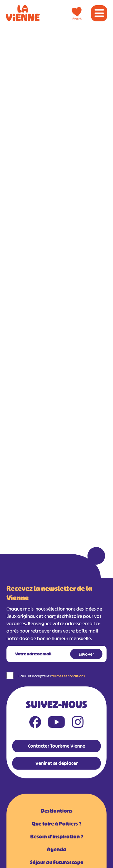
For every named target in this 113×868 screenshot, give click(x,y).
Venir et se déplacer (57, 763)
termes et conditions (68, 676)
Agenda (57, 850)
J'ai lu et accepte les (52, 676)
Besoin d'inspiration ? (57, 837)
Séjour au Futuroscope (57, 862)
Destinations (57, 811)
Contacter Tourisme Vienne (56, 746)
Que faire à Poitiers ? (56, 824)
